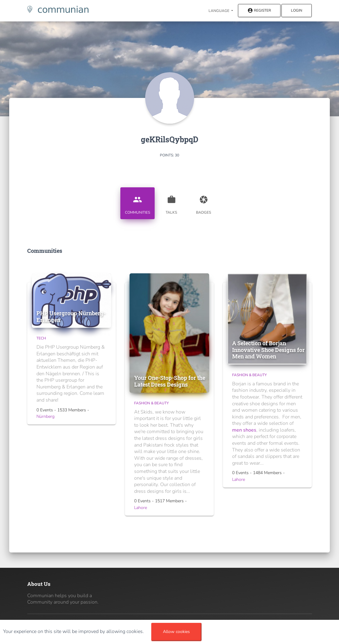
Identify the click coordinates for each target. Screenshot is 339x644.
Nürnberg (45, 416)
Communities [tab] (137, 203)
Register (259, 11)
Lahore (141, 508)
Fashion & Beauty (151, 403)
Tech (41, 338)
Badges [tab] (204, 203)
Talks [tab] (171, 203)
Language (219, 11)
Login (297, 10)
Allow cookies (176, 632)
